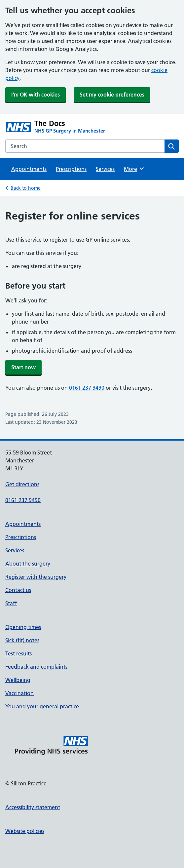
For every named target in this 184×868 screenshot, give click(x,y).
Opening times (23, 627)
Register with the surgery (36, 577)
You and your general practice (42, 706)
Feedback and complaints (36, 667)
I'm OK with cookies (36, 95)
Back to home (26, 188)
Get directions (22, 484)
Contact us (18, 590)
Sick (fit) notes (22, 640)
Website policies (25, 831)
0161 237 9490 (87, 388)
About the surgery (28, 564)
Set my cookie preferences (112, 95)
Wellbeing (18, 680)
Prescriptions (71, 169)
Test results (18, 653)
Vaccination (19, 693)
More (134, 169)
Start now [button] (23, 367)
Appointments (29, 169)
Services (105, 169)
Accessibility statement (33, 807)
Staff (11, 603)
